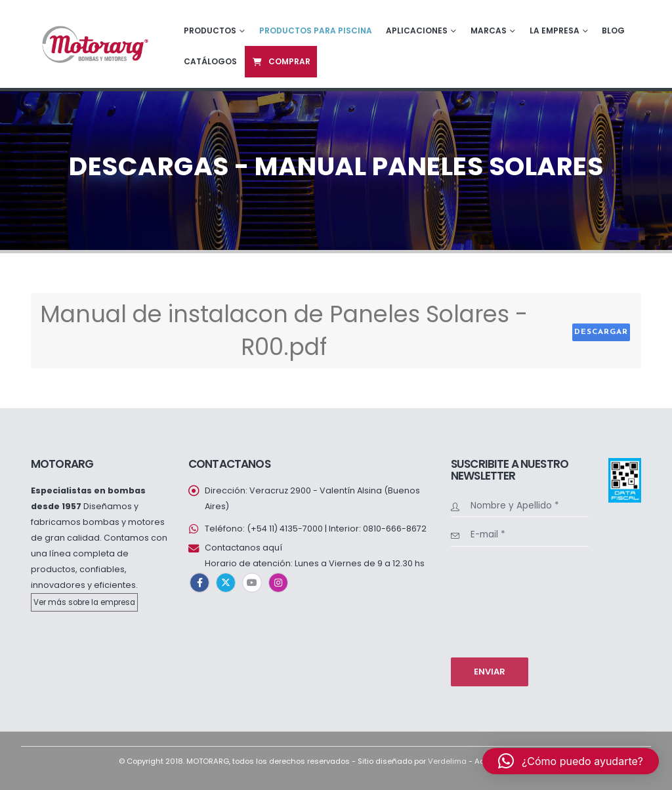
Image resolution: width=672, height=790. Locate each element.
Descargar (601, 332)
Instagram (278, 583)
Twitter (226, 583)
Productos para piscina (316, 31)
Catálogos (210, 61)
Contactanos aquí (243, 548)
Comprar (281, 61)
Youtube (252, 583)
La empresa (555, 31)
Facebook (199, 583)
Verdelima (447, 761)
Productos (210, 31)
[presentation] (505, 600)
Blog (613, 31)
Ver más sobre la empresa (84, 602)
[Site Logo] (94, 44)
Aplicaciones (417, 31)
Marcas (489, 31)
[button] (571, 761)
